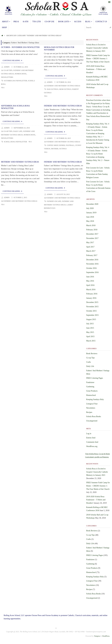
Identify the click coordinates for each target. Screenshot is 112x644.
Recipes (89, 412)
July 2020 (90, 208)
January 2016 (91, 298)
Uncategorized (92, 421)
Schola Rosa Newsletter (15, 142)
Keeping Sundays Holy (95, 399)
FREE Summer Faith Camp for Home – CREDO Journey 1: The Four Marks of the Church (98, 59)
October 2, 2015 (20, 198)
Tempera (97, 639)
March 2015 (91, 341)
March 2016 (91, 290)
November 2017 (92, 238)
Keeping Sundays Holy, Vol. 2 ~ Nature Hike (98, 160)
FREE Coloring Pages (95, 378)
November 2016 (92, 264)
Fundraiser (90, 382)
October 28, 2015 (64, 138)
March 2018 (91, 225)
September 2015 (92, 315)
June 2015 (90, 328)
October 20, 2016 (64, 82)
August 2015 (91, 319)
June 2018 (90, 217)
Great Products (92, 391)
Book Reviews (92, 354)
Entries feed (91, 438)
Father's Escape (54, 201)
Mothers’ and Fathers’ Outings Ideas (20, 162)
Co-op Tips (8, 70)
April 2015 (90, 336)
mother (55, 149)
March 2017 (91, 251)
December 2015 (92, 302)
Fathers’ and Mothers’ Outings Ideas (63, 106)
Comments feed (92, 442)
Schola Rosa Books (94, 416)
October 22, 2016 (21, 67)
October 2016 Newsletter (15, 81)
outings (63, 149)
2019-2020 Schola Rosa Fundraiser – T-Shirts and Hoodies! (96, 69)
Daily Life (18, 131)
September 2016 (92, 272)
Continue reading (13, 61)
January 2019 (91, 213)
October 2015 (91, 311)
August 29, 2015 (63, 194)
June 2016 (90, 277)
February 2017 (92, 255)
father (62, 145)
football (70, 145)
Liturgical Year (92, 404)
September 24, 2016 (22, 128)
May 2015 (90, 332)
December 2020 (92, 204)
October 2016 (91, 268)
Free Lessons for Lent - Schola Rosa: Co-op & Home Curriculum (98, 171)
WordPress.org (92, 446)
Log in (89, 434)
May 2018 (90, 221)
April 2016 (90, 285)
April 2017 (90, 247)
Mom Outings (65, 89)
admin (7, 67)
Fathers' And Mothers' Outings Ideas (63, 86)
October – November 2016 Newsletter (20, 47)
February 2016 (92, 294)
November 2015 (92, 307)
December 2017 (92, 234)
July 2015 (90, 324)
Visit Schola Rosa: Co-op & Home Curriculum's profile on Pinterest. (97, 457)
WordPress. (106, 639)
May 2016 (90, 281)
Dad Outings (53, 89)
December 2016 (92, 260)
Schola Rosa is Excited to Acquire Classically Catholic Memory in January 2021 (97, 48)
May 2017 (90, 242)
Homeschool (21, 74)
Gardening (90, 387)
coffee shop (52, 145)
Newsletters (7, 77)
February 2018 (92, 230)
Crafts (89, 362)
